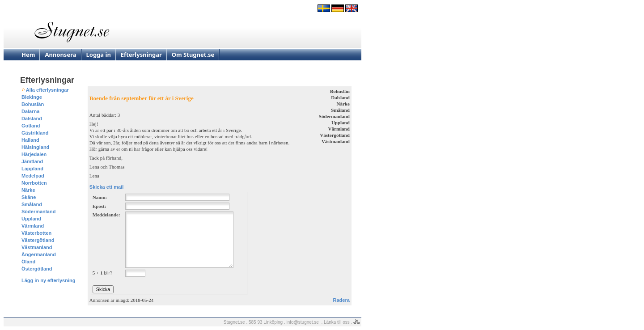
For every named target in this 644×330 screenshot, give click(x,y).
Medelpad (33, 176)
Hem (28, 55)
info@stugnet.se (303, 322)
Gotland (31, 126)
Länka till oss (337, 322)
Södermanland (38, 212)
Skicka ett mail (106, 187)
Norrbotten (34, 183)
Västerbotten (36, 233)
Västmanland (37, 247)
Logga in (99, 55)
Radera (341, 300)
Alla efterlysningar (47, 90)
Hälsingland (35, 147)
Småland (32, 204)
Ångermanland (39, 254)
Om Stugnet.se (193, 55)
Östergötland (37, 269)
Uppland (31, 219)
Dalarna (30, 111)
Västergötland (38, 240)
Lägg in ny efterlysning (48, 280)
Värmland (33, 226)
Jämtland (32, 161)
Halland (30, 140)
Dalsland (32, 118)
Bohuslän (33, 104)
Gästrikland (35, 133)
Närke (28, 190)
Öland (28, 262)
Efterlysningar (141, 55)
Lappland (32, 169)
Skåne (29, 197)
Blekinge (32, 97)
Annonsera (60, 55)
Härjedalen (34, 154)
